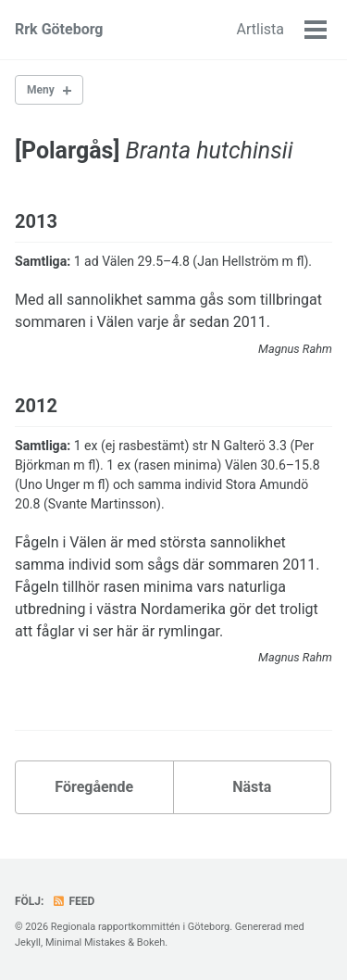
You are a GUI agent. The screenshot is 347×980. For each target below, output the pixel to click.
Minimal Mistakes (86, 942)
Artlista (260, 29)
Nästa (252, 787)
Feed (73, 901)
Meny (41, 90)
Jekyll (28, 942)
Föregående (94, 787)
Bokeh (151, 942)
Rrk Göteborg (59, 29)
